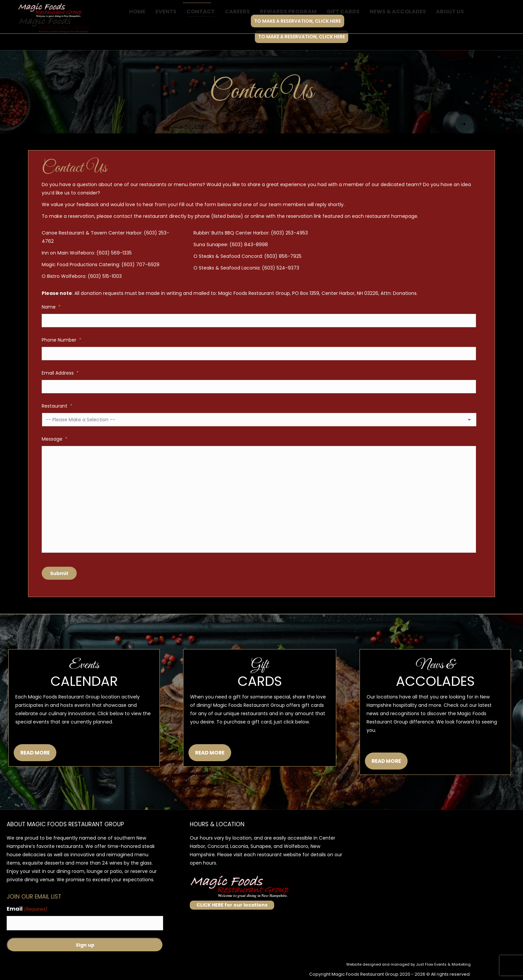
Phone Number (62, 340)
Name (51, 307)
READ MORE (35, 753)
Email (27, 909)
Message (55, 439)
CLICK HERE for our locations (232, 905)
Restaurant (57, 406)
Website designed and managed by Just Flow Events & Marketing (408, 964)
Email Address (60, 373)
